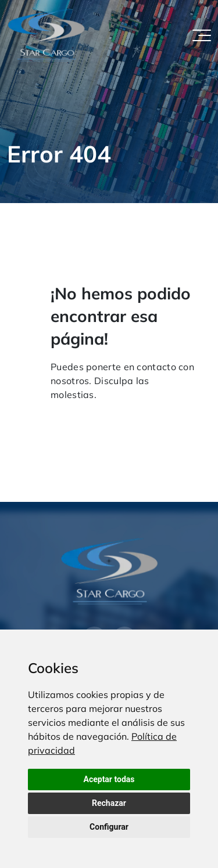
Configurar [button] (109, 827)
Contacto (135, 417)
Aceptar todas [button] (109, 779)
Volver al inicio (77, 417)
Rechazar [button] (109, 803)
